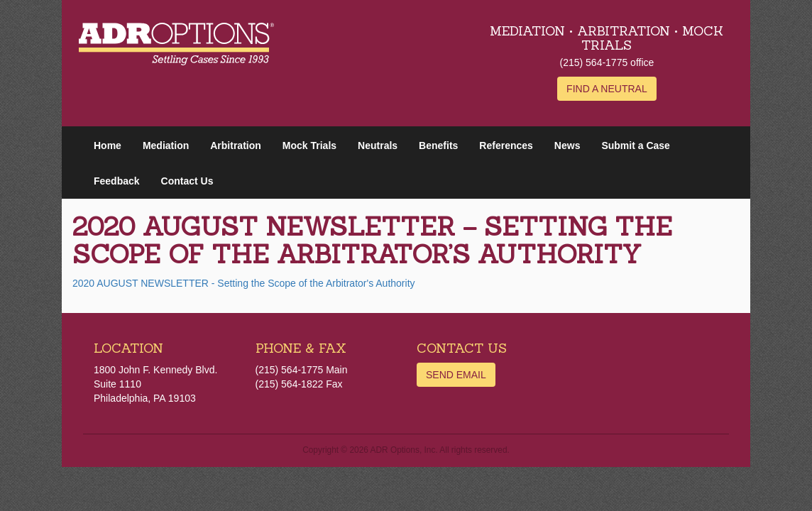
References (506, 145)
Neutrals (378, 145)
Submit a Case (635, 145)
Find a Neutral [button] (607, 89)
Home (108, 145)
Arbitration (236, 145)
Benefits (438, 145)
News (567, 145)
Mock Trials (309, 145)
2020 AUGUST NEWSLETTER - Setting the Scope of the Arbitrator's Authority (244, 283)
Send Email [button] (456, 375)
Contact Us (187, 181)
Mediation (166, 145)
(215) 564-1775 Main (302, 370)
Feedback (117, 181)
